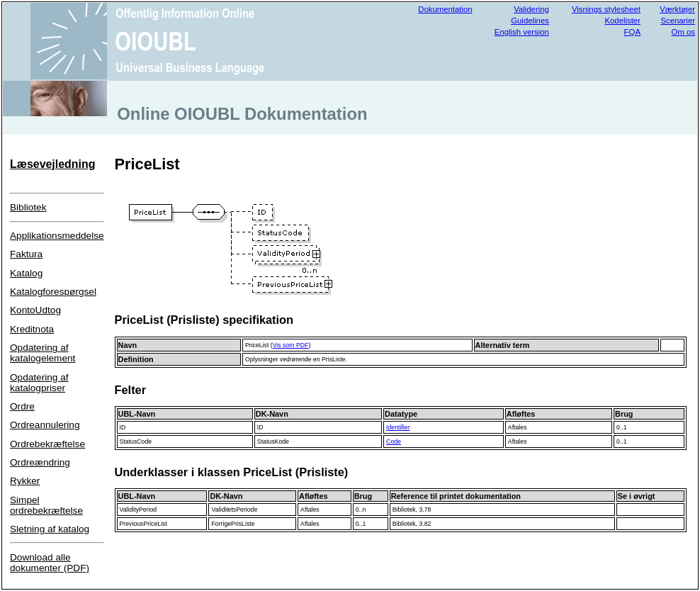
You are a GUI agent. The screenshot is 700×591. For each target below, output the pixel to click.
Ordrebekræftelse (47, 444)
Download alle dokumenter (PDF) (50, 563)
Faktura (26, 254)
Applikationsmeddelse (57, 236)
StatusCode (136, 441)
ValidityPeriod (139, 510)
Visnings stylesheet (606, 9)
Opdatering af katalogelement (43, 353)
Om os (683, 32)
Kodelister (622, 21)
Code (394, 441)
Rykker (25, 481)
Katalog (26, 273)
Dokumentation (445, 9)
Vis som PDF (291, 345)
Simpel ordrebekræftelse (46, 505)
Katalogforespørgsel (53, 292)
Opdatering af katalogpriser (39, 383)
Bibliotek (28, 207)
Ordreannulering (45, 425)
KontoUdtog (35, 310)
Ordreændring (40, 462)
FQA (632, 32)
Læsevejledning (52, 164)
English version (522, 32)
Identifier (398, 427)
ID (123, 427)
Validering (531, 9)
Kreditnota (32, 329)
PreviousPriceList (143, 524)
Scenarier (678, 21)
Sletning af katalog (50, 529)
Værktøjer (677, 9)
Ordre (22, 406)
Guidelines (530, 21)
